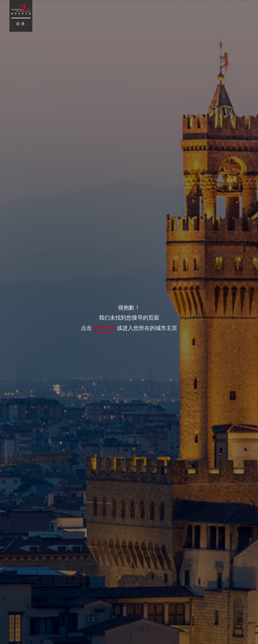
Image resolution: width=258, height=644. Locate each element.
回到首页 (104, 328)
